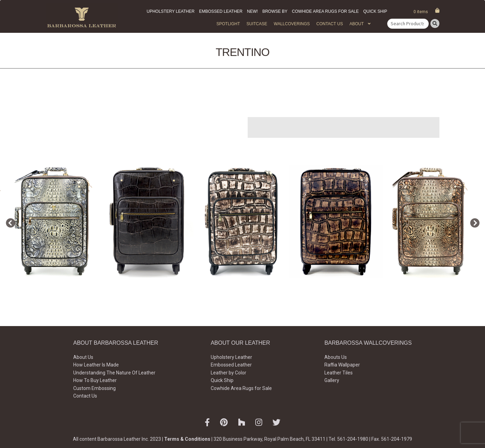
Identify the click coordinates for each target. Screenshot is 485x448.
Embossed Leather (221, 11)
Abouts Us (336, 357)
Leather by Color (229, 373)
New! (252, 11)
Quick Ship (375, 11)
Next (473, 222)
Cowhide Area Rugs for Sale (325, 11)
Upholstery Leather (171, 11)
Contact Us (330, 24)
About (357, 24)
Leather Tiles (339, 373)
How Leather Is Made (96, 365)
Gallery (332, 380)
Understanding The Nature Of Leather (114, 373)
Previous (9, 222)
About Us (83, 357)
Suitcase (257, 24)
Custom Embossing (94, 388)
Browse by (275, 11)
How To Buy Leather (95, 380)
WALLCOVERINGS (292, 24)
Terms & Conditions (187, 439)
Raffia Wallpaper (342, 365)
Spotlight (228, 24)
